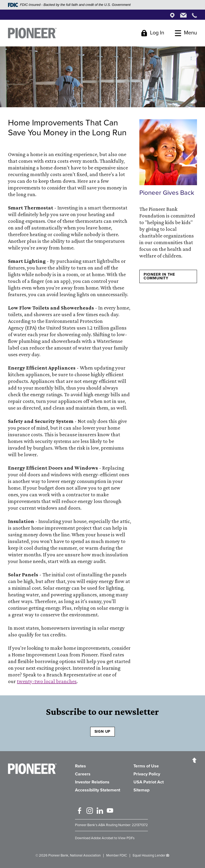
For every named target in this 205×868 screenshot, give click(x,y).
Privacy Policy (147, 774)
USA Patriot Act (149, 782)
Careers (83, 774)
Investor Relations (92, 782)
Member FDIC (117, 855)
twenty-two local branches (47, 681)
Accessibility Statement (98, 790)
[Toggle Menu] (186, 33)
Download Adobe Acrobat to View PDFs (105, 838)
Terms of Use (146, 766)
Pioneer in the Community (159, 276)
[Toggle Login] (153, 33)
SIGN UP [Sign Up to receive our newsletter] (103, 732)
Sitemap (141, 790)
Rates (80, 766)
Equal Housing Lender (149, 855)
